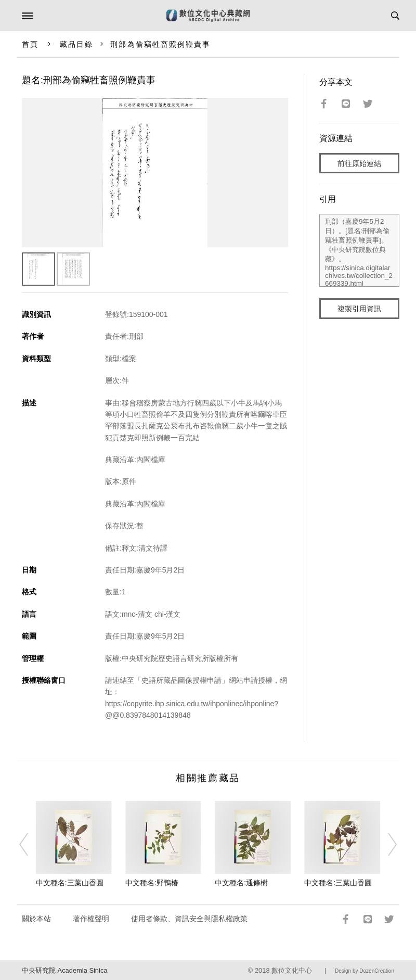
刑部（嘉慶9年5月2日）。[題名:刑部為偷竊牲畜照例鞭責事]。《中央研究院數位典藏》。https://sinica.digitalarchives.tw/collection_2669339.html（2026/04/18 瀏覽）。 (359, 250)
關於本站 (36, 919)
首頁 (30, 44)
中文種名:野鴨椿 (152, 883)
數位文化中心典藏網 (208, 16)
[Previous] (30, 845)
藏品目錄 (76, 44)
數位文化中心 (292, 970)
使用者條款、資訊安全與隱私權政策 (189, 919)
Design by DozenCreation (365, 971)
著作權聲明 (91, 919)
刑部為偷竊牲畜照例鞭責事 (160, 44)
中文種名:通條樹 (241, 883)
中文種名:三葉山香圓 (70, 883)
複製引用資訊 (359, 309)
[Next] (386, 845)
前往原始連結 (359, 163)
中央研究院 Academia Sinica (64, 970)
